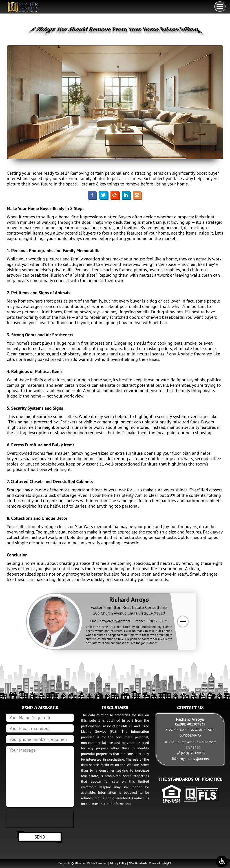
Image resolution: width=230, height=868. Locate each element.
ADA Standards (138, 863)
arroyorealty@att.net (115, 621)
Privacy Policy (118, 863)
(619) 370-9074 (157, 621)
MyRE (168, 863)
